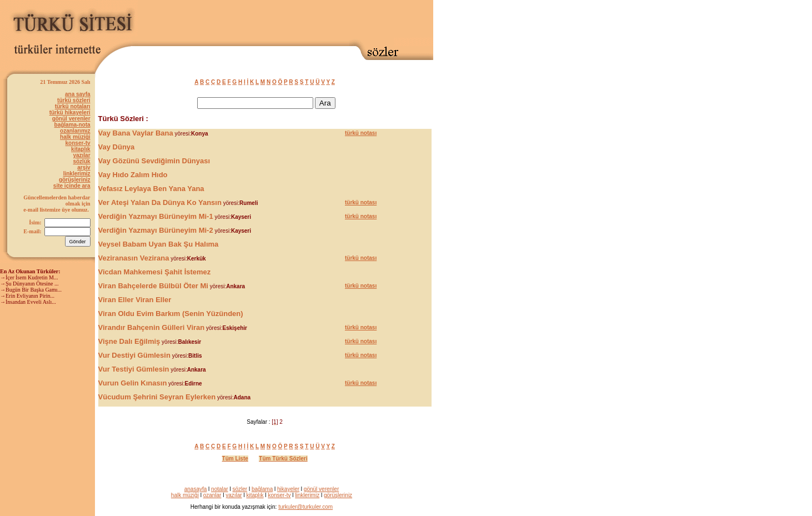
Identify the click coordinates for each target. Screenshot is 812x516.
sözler (240, 489)
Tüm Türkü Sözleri (283, 459)
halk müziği (75, 137)
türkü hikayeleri (70, 112)
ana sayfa (78, 94)
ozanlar (212, 495)
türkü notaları (73, 106)
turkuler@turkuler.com (305, 507)
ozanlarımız (75, 131)
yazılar (81, 155)
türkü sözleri (74, 100)
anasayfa (196, 489)
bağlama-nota (72, 125)
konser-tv (78, 143)
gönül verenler (71, 119)
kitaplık (81, 149)
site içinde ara (72, 186)
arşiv (84, 167)
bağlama (262, 489)
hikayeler (288, 489)
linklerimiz (77, 174)
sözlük (81, 161)
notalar (220, 489)
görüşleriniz (75, 180)
